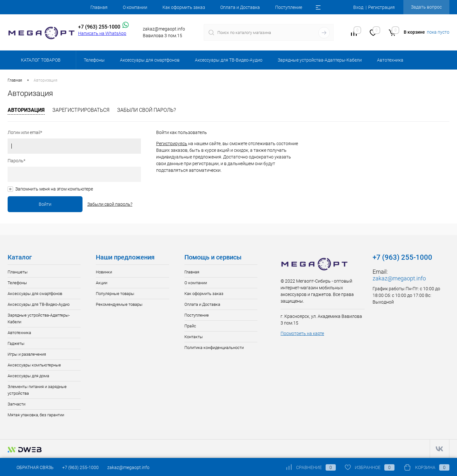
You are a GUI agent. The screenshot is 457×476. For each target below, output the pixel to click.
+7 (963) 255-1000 (80, 467)
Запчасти (17, 404)
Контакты (194, 337)
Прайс (190, 326)
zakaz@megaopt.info (399, 278)
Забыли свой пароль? (146, 110)
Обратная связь (31, 467)
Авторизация (26, 110)
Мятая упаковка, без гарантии (36, 415)
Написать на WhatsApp (102, 33)
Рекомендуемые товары (119, 304)
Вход (358, 7)
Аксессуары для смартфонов (35, 294)
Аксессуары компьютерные (34, 365)
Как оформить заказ (184, 7)
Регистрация (381, 7)
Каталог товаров (40, 60)
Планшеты (18, 272)
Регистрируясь (172, 144)
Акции (102, 283)
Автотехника (19, 333)
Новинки (104, 272)
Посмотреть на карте (302, 333)
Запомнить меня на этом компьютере (54, 189)
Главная (99, 7)
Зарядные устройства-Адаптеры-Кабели (39, 318)
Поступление (289, 7)
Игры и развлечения (27, 354)
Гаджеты (16, 343)
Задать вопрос (426, 7)
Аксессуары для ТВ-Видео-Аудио (39, 304)
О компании (135, 7)
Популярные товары (115, 294)
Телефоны (17, 283)
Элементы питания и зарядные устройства (37, 390)
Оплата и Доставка (240, 7)
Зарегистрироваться (81, 110)
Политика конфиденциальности (214, 348)
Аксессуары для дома (28, 376)
